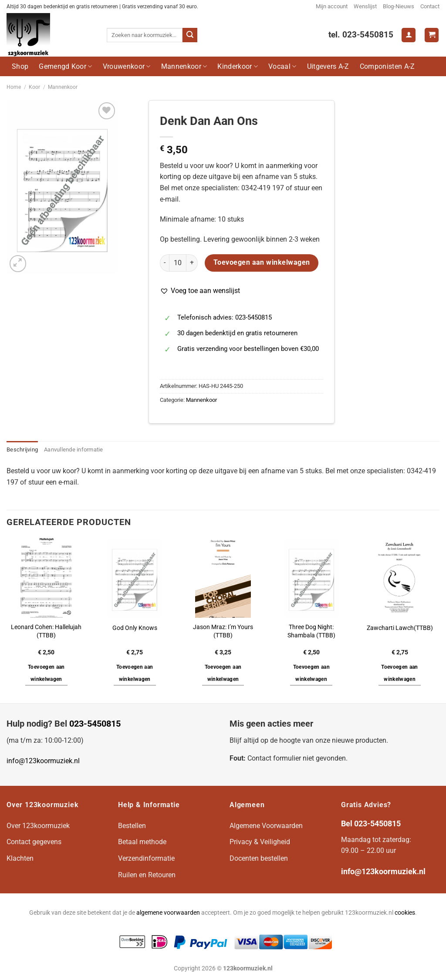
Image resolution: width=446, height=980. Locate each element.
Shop (20, 66)
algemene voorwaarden (168, 913)
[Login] (409, 35)
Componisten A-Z (387, 66)
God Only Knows (135, 628)
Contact (430, 6)
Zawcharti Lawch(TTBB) (400, 628)
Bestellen (132, 826)
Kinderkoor (238, 66)
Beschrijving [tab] (22, 450)
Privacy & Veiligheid (260, 842)
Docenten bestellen (259, 858)
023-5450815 (95, 724)
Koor (34, 87)
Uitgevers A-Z (328, 66)
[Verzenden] (190, 35)
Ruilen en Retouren (147, 875)
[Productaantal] (178, 263)
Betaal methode (142, 842)
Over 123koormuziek (38, 826)
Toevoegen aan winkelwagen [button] (46, 673)
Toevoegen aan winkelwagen (262, 263)
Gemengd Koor (65, 66)
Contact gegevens (34, 842)
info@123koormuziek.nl (43, 761)
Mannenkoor (184, 66)
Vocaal (282, 66)
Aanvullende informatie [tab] (74, 450)
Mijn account (332, 6)
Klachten (20, 858)
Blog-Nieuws (399, 6)
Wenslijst (365, 6)
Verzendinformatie (146, 858)
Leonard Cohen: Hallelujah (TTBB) (46, 631)
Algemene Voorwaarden (266, 826)
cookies (405, 913)
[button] (200, 291)
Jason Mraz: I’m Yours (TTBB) (223, 631)
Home (14, 87)
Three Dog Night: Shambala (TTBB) (311, 631)
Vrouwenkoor (127, 66)
